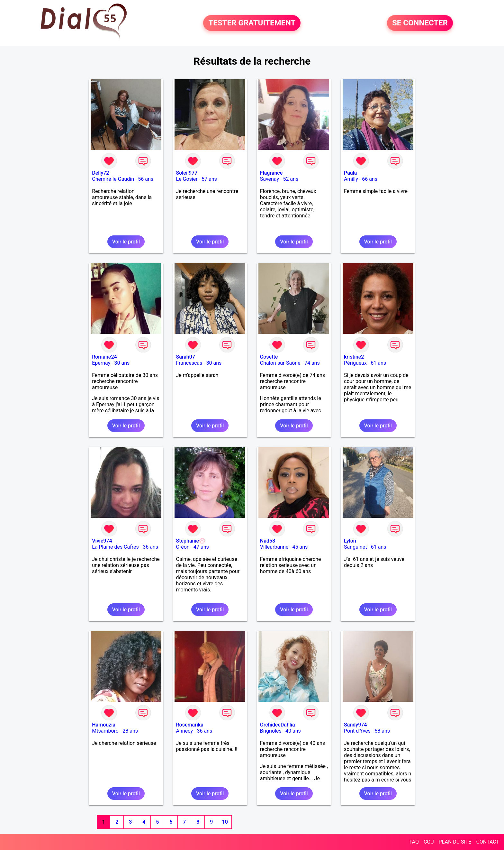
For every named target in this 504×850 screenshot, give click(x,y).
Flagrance (271, 173)
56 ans (146, 179)
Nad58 (268, 541)
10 (225, 822)
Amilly (351, 179)
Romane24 (104, 357)
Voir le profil (126, 242)
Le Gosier (187, 179)
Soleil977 (187, 173)
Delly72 (100, 173)
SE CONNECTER (420, 23)
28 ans (130, 731)
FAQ (414, 842)
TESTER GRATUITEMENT (252, 23)
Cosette (269, 357)
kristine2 (354, 357)
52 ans (291, 179)
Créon (183, 547)
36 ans (150, 547)
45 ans (300, 547)
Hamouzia (104, 725)
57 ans (209, 179)
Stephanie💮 (191, 541)
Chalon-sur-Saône (280, 363)
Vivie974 (102, 541)
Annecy (185, 731)
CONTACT (488, 842)
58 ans (382, 731)
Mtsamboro (105, 731)
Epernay (101, 363)
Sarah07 (186, 357)
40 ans (293, 731)
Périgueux (355, 363)
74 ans (312, 363)
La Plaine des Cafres (115, 547)
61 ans (378, 363)
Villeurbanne (274, 547)
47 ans (201, 547)
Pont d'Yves (357, 731)
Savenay (270, 179)
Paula (350, 173)
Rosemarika (190, 725)
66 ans (370, 179)
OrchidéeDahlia (278, 725)
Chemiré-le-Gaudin (113, 179)
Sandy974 (355, 725)
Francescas (189, 363)
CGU (429, 842)
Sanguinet (355, 547)
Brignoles (271, 731)
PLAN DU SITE (455, 842)
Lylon (350, 541)
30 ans (122, 363)
